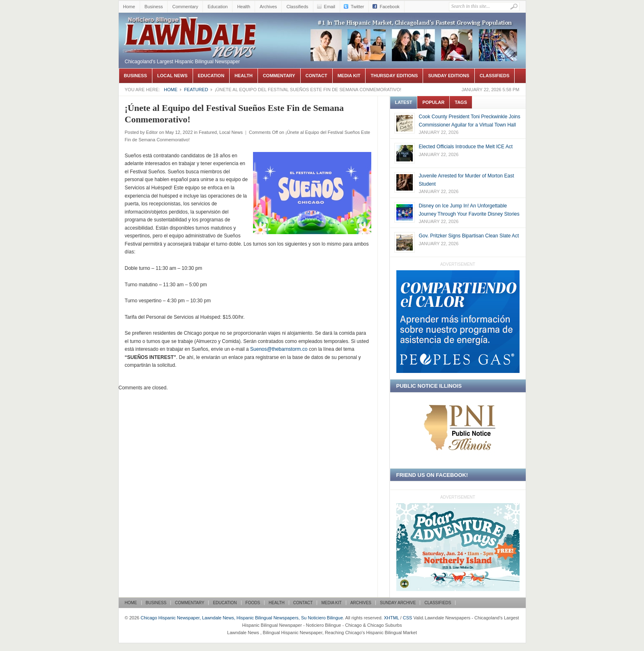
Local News (172, 76)
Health (244, 7)
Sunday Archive (398, 603)
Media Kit (349, 76)
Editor (152, 132)
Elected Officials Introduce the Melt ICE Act (466, 147)
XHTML (392, 618)
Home (129, 7)
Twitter (357, 7)
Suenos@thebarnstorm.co (279, 349)
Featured (196, 90)
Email (330, 7)
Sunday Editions (448, 76)
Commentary (185, 7)
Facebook (389, 7)
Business (154, 7)
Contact (316, 76)
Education (217, 7)
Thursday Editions (394, 76)
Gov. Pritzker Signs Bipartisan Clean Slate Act (469, 236)
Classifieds (297, 7)
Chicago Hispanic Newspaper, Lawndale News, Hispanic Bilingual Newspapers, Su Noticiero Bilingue (191, 25)
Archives (268, 7)
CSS (408, 618)
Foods (253, 603)
